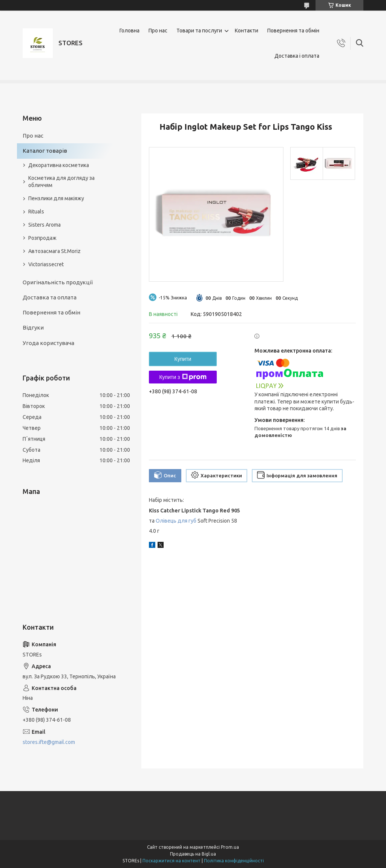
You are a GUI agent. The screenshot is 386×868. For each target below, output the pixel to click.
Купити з (183, 377)
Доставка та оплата (50, 297)
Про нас (158, 31)
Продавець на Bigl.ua (193, 854)
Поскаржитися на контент (172, 861)
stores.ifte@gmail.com (49, 742)
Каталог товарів (45, 151)
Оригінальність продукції (58, 282)
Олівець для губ (176, 521)
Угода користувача (48, 343)
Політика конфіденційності (234, 861)
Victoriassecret (46, 264)
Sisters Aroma (44, 225)
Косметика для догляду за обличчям (61, 182)
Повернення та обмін (293, 31)
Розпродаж (42, 238)
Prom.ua (230, 847)
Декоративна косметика (59, 165)
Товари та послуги (199, 31)
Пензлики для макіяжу (56, 198)
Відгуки (33, 327)
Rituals (36, 212)
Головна (129, 31)
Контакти (247, 31)
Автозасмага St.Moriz (54, 251)
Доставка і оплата (297, 56)
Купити (183, 359)
